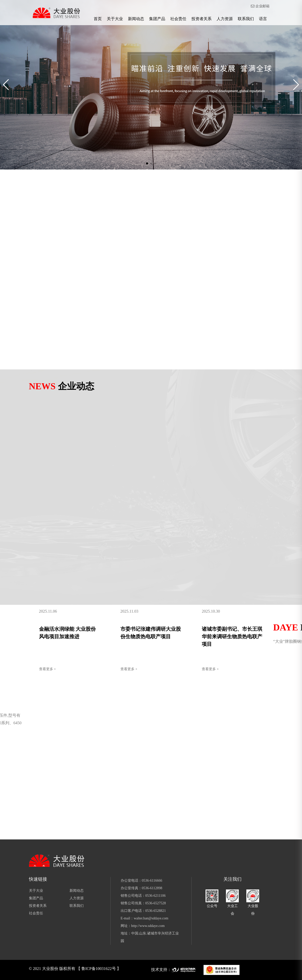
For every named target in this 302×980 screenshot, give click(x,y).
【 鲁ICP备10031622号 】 (99, 969)
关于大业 (115, 19)
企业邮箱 (260, 6)
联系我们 (246, 19)
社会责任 (178, 19)
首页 (98, 19)
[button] (147, 163)
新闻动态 (136, 19)
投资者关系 (202, 19)
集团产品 (157, 19)
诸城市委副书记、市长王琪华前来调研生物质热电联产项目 (232, 636)
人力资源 (225, 19)
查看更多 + (47, 669)
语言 (263, 19)
